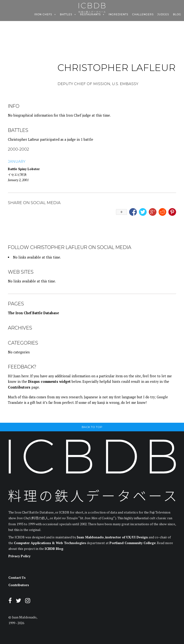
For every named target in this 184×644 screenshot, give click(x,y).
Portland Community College (133, 543)
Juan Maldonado (90, 537)
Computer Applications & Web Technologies (50, 543)
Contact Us (17, 578)
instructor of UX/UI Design (126, 537)
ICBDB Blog (54, 549)
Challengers (143, 15)
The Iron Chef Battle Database (33, 313)
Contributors (19, 387)
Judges (163, 15)
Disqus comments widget (49, 382)
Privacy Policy (19, 556)
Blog (177, 15)
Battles (66, 15)
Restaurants (90, 15)
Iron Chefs (43, 15)
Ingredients (118, 15)
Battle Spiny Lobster (24, 169)
